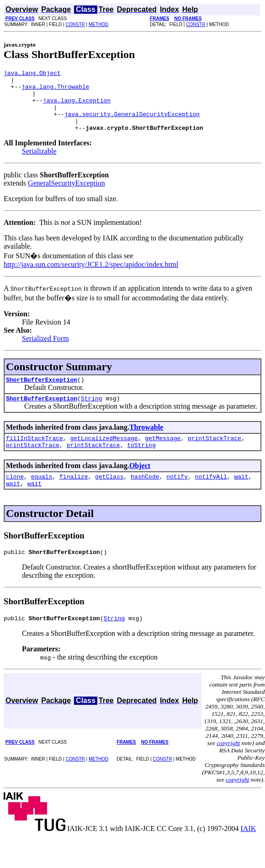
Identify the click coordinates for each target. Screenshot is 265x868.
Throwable (146, 442)
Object (140, 483)
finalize (74, 495)
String (92, 413)
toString (141, 463)
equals (42, 495)
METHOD (98, 24)
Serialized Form (45, 351)
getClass (109, 495)
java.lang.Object (32, 74)
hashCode (145, 495)
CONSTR (75, 24)
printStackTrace (215, 454)
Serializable (39, 163)
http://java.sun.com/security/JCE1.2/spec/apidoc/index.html (91, 277)
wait (241, 495)
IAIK (249, 852)
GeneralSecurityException (66, 195)
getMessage (163, 454)
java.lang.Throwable (55, 91)
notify (177, 495)
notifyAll (211, 495)
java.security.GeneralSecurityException (132, 123)
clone (15, 495)
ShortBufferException (42, 393)
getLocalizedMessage (104, 454)
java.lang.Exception (77, 107)
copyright (228, 766)
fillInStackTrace (34, 454)
